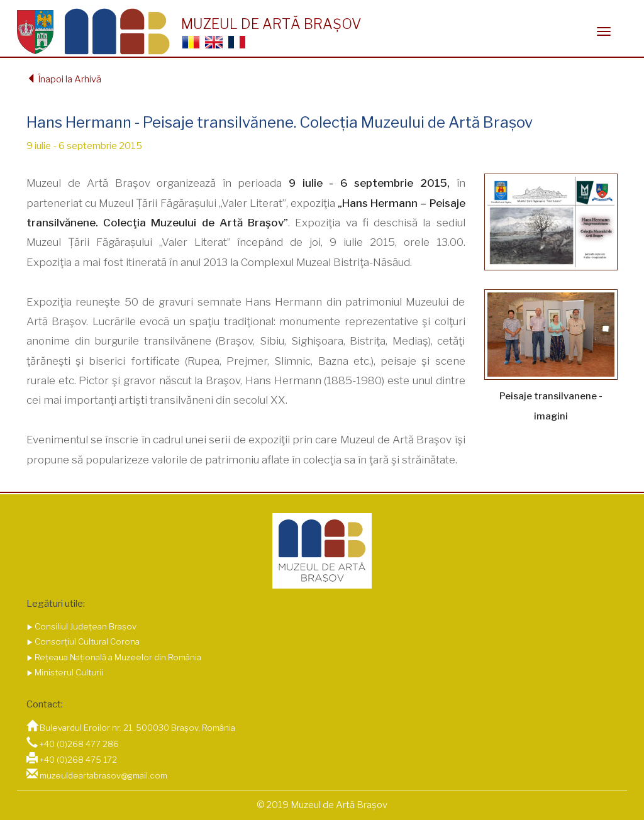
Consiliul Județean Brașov (85, 626)
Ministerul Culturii (68, 672)
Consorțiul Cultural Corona (86, 641)
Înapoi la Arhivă (64, 79)
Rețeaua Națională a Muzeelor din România (117, 657)
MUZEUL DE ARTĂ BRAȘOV (271, 24)
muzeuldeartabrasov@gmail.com (103, 775)
